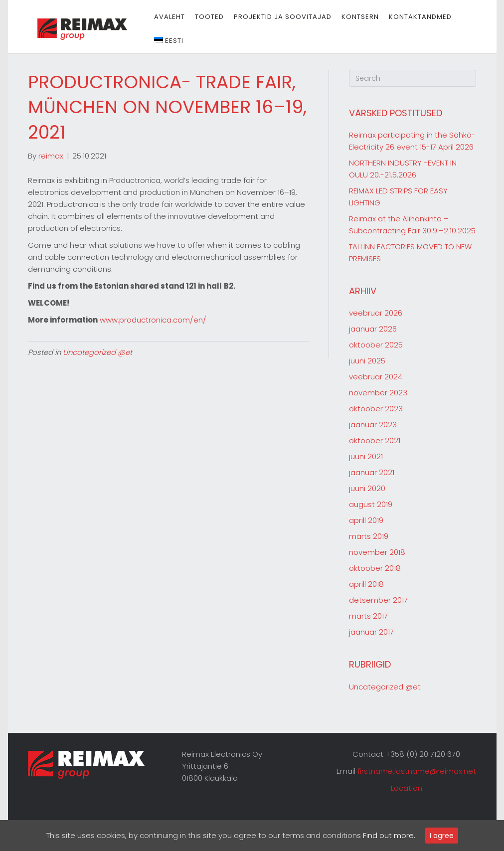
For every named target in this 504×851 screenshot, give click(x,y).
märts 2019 (369, 536)
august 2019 (371, 504)
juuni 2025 (367, 361)
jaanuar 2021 (372, 472)
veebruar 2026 (376, 313)
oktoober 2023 (376, 409)
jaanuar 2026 (373, 329)
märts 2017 (368, 616)
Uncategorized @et (97, 352)
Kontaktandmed (416, 17)
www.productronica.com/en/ (153, 320)
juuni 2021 (366, 456)
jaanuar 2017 (371, 632)
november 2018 (377, 552)
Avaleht (165, 17)
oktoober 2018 (375, 568)
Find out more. (389, 835)
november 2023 (378, 393)
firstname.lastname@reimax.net (417, 771)
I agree (442, 836)
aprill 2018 (366, 584)
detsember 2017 (378, 600)
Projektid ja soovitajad (278, 17)
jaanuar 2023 (373, 425)
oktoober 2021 (375, 440)
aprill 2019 (366, 520)
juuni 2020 (367, 488)
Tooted (205, 17)
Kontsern (356, 17)
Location (407, 788)
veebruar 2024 (376, 377)
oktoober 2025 (376, 345)
